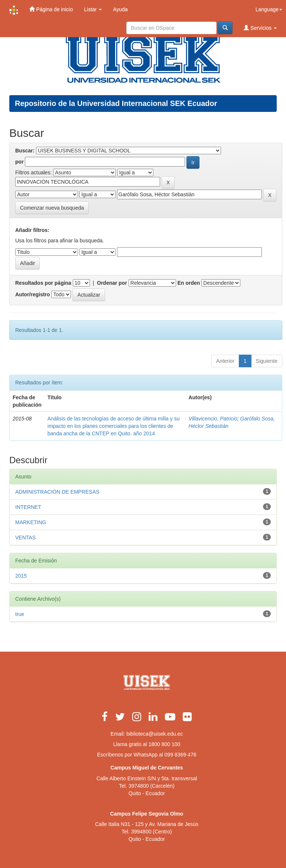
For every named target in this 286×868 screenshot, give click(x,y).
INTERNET (28, 507)
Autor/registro (32, 294)
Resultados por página (43, 283)
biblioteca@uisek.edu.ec (155, 734)
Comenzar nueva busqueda (52, 208)
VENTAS (25, 538)
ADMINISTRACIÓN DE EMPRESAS (57, 492)
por (19, 162)
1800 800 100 (165, 744)
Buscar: (25, 151)
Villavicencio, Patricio (213, 419)
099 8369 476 (181, 755)
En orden (189, 283)
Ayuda (120, 9)
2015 (21, 576)
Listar (93, 9)
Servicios (260, 28)
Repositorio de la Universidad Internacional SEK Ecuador (116, 103)
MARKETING (31, 522)
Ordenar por (112, 283)
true (20, 614)
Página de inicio (51, 9)
